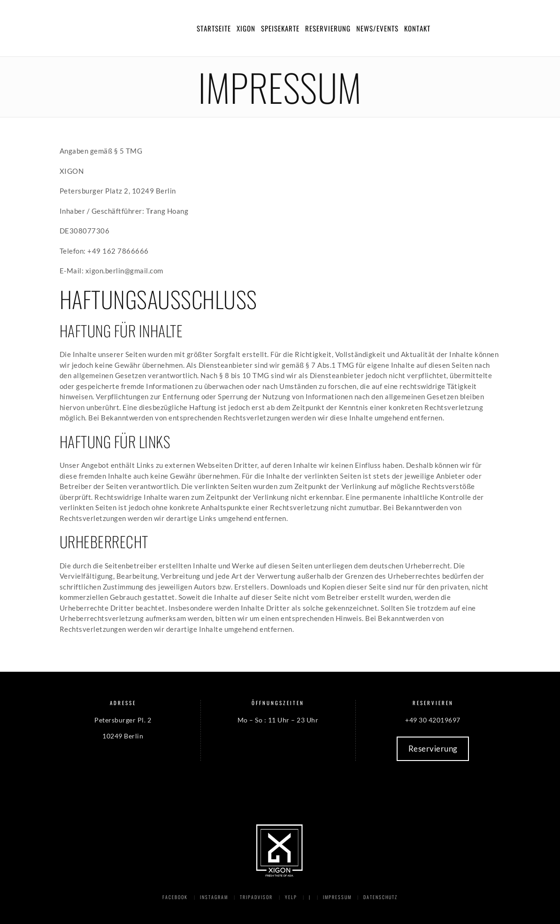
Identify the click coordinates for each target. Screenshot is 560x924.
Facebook (175, 897)
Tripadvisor (256, 897)
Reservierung (328, 28)
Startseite (214, 28)
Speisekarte (280, 28)
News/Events (377, 28)
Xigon (246, 28)
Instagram (214, 897)
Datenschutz (380, 897)
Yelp (291, 897)
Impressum (337, 897)
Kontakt (417, 28)
